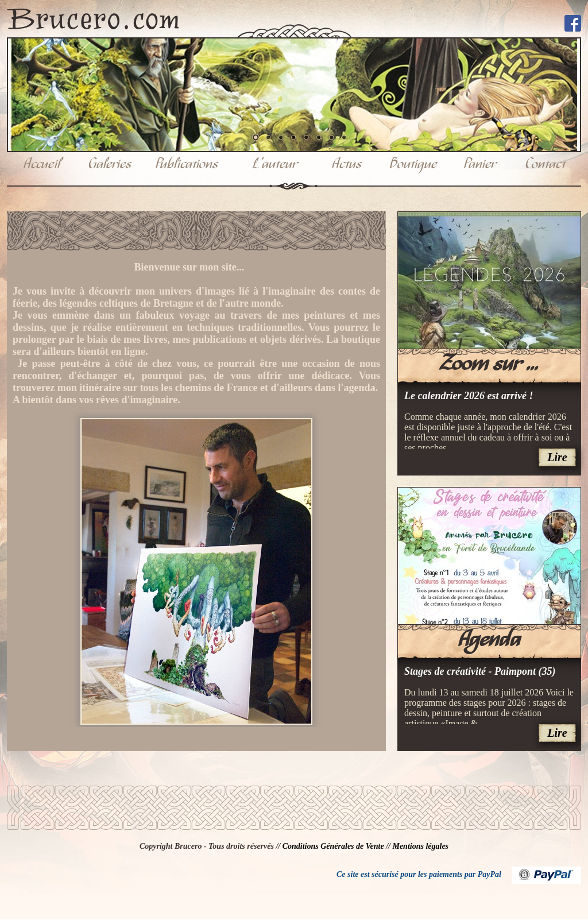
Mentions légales (420, 846)
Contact (546, 165)
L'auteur (275, 165)
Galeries (110, 165)
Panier (480, 165)
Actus (347, 165)
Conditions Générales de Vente (333, 846)
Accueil (42, 165)
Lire (557, 457)
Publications (187, 165)
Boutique (413, 165)
